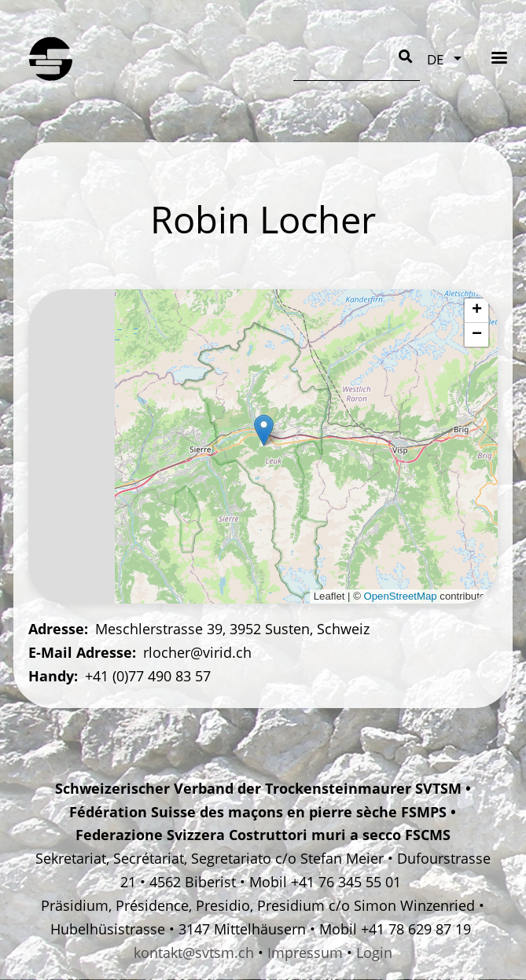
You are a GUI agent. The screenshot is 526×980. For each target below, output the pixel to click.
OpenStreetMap (401, 596)
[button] (264, 430)
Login (374, 952)
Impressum (305, 952)
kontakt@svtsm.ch (194, 952)
